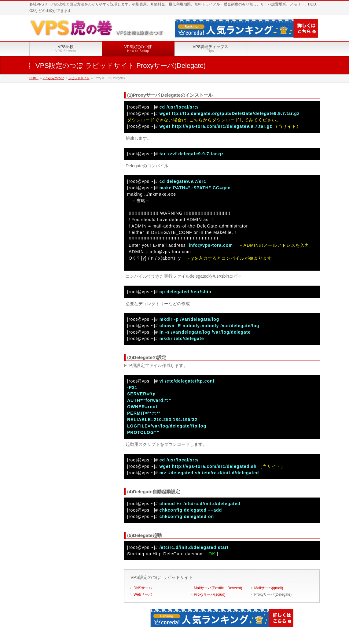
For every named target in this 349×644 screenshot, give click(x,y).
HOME (34, 78)
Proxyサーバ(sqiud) (209, 594)
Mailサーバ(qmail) (269, 588)
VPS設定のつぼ (53, 78)
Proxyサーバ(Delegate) (273, 594)
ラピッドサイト (79, 78)
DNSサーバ (143, 588)
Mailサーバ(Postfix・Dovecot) (218, 588)
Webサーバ (143, 594)
